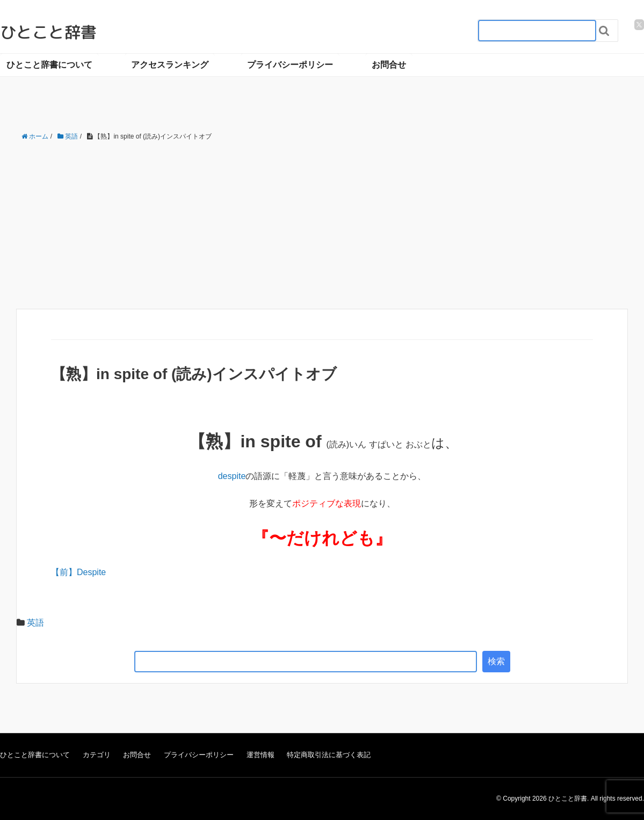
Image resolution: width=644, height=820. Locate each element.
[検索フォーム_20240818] (537, 31)
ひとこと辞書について (49, 65)
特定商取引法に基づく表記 (329, 755)
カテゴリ (97, 755)
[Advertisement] (322, 226)
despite (232, 476)
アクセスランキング (170, 65)
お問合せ (389, 65)
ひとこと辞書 (48, 32)
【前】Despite (78, 572)
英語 (35, 623)
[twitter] (639, 25)
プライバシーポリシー (290, 65)
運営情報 (261, 755)
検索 (496, 661)
